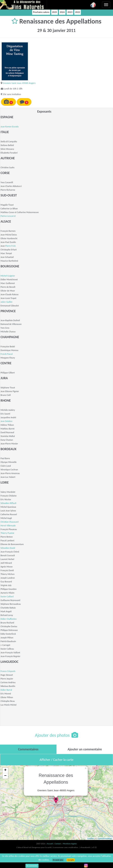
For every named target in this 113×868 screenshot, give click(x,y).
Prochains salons (41, 12)
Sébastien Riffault (9, 503)
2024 (62, 12)
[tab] (28, 749)
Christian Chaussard (10, 522)
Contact (58, 844)
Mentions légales (70, 844)
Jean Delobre (6, 421)
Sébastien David (8, 548)
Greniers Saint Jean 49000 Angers (19, 83)
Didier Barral (6, 690)
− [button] (5, 776)
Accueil (50, 844)
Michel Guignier (8, 276)
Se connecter (32, 866)
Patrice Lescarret (8, 216)
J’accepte (71, 860)
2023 (70, 12)
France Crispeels (8, 671)
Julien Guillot (6, 302)
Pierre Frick (11, 246)
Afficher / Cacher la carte (57, 760)
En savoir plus (58, 860)
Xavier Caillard (7, 597)
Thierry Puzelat (7, 533)
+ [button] (5, 770)
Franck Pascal (7, 354)
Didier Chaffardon (9, 619)
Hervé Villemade (8, 526)
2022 (77, 12)
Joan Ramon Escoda (10, 127)
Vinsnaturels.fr (23, 5)
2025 (54, 12)
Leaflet (90, 839)
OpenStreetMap (105, 839)
